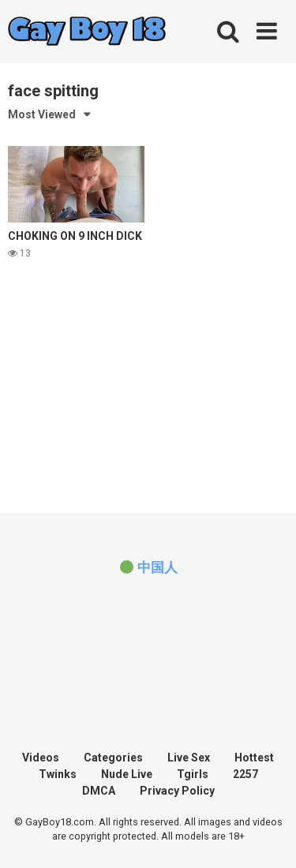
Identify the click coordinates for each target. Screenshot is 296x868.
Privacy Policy (177, 791)
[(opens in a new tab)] (148, 567)
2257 (245, 774)
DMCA (99, 791)
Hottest (254, 758)
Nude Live (127, 774)
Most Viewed (42, 114)
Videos (41, 758)
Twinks (58, 774)
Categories (113, 758)
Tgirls (193, 774)
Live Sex (189, 758)
